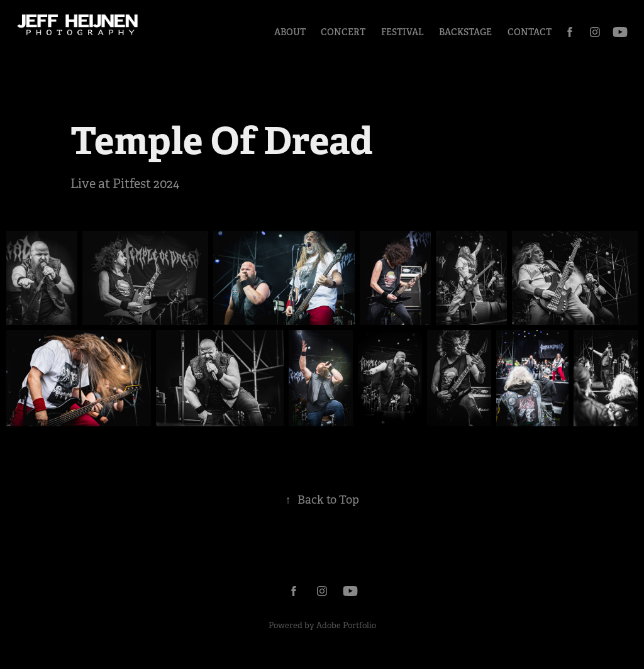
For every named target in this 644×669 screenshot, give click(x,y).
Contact (530, 32)
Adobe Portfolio (346, 625)
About (290, 32)
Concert (343, 32)
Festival (402, 32)
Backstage (465, 32)
